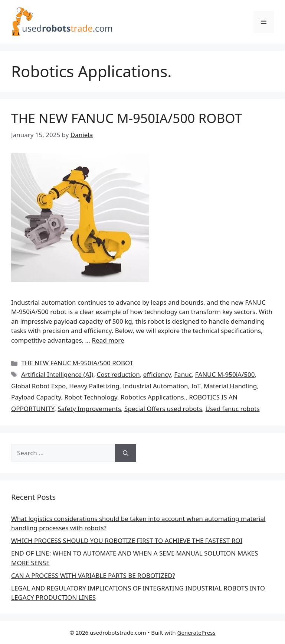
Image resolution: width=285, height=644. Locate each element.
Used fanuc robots (233, 409)
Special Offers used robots (163, 409)
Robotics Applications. (153, 397)
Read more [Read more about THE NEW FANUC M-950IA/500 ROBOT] (108, 340)
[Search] (126, 453)
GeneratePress (196, 632)
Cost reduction (118, 374)
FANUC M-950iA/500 (225, 374)
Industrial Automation (155, 386)
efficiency (157, 374)
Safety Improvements (89, 409)
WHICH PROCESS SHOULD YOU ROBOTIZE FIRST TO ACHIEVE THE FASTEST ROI (127, 541)
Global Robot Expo (38, 386)
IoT (196, 386)
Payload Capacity (36, 397)
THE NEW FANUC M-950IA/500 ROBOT (127, 118)
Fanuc (183, 374)
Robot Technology (91, 397)
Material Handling (230, 386)
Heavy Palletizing (94, 386)
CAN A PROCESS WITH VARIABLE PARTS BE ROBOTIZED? (93, 575)
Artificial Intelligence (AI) (57, 374)
